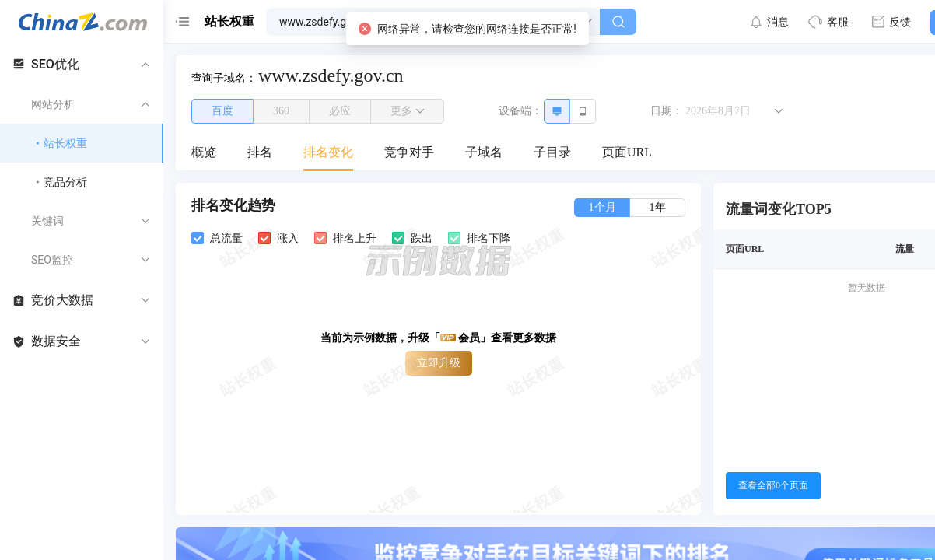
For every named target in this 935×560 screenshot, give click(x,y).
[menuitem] (204, 153)
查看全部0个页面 (773, 485)
